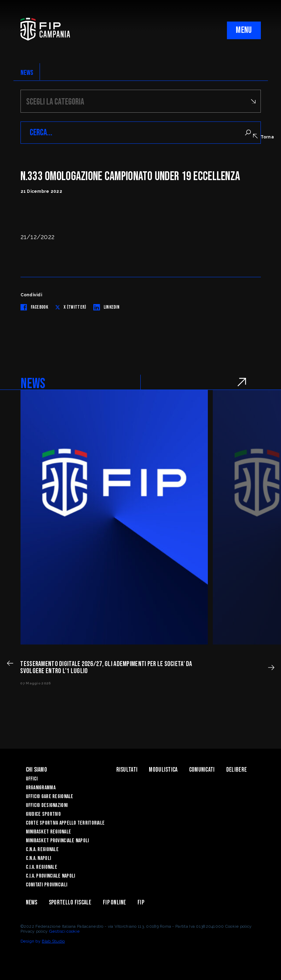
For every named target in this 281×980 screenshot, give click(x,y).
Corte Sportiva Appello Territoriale (65, 823)
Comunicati (202, 770)
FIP (141, 902)
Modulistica (163, 770)
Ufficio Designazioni (47, 805)
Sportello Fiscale (70, 902)
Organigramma (41, 788)
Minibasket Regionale (49, 832)
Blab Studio (53, 941)
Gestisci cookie (64, 931)
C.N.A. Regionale (42, 850)
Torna (264, 137)
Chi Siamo (37, 770)
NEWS (27, 73)
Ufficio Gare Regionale (50, 797)
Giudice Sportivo (43, 814)
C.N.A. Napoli (39, 858)
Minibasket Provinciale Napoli (57, 841)
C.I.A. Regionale (42, 867)
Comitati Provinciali (47, 885)
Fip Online (115, 902)
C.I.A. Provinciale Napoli (51, 876)
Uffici (32, 779)
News (32, 902)
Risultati (127, 770)
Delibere (236, 770)
